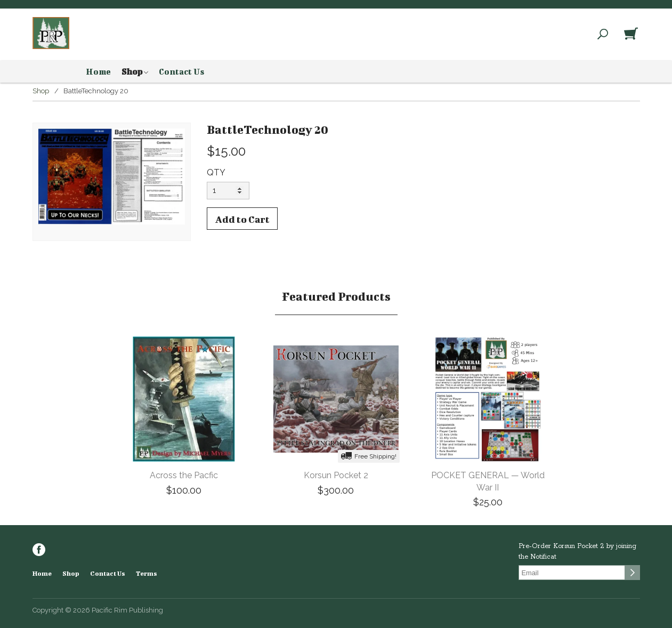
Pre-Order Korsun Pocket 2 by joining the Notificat (577, 551)
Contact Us (181, 71)
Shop (135, 72)
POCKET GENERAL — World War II (488, 481)
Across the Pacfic (184, 475)
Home (98, 71)
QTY (216, 172)
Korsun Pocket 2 (336, 475)
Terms (147, 573)
